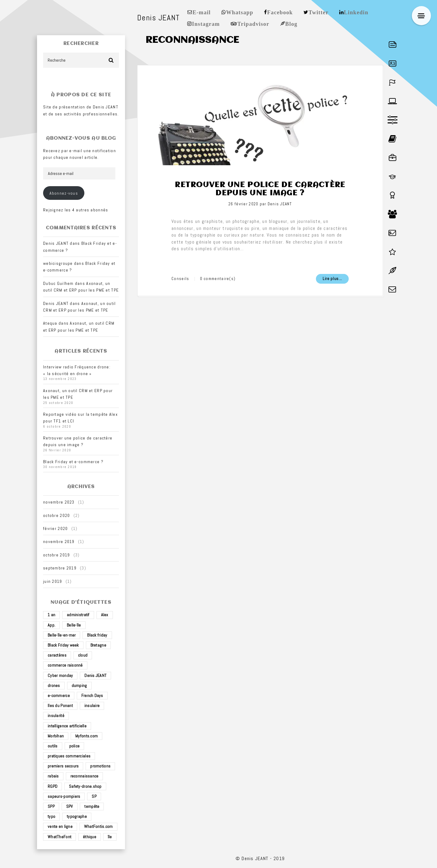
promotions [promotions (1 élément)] (100, 766)
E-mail (202, 12)
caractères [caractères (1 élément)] (57, 655)
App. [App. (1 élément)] (51, 625)
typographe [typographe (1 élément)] (77, 816)
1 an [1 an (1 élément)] (51, 615)
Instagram (206, 23)
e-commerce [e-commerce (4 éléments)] (59, 695)
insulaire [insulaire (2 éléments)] (92, 706)
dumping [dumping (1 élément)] (79, 685)
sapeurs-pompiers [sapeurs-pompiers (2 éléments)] (64, 796)
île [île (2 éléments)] (110, 837)
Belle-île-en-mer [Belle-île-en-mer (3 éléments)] (62, 635)
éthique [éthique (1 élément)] (90, 837)
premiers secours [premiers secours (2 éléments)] (63, 766)
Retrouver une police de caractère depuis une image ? (260, 189)
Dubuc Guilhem (58, 283)
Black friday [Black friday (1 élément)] (97, 635)
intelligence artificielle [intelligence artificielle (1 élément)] (67, 726)
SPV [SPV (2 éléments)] (70, 806)
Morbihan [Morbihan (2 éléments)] (56, 736)
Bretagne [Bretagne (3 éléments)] (98, 645)
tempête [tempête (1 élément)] (92, 806)
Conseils (180, 279)
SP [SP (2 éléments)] (94, 796)
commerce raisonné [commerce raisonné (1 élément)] (65, 665)
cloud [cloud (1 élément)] (83, 655)
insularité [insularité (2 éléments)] (56, 716)
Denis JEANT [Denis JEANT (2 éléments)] (95, 675)
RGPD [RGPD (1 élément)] (53, 786)
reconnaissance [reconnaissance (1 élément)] (85, 776)
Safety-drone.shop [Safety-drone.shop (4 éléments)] (85, 786)
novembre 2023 (59, 502)
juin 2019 (53, 581)
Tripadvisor (253, 23)
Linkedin (356, 12)
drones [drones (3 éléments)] (54, 685)
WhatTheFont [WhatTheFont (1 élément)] (59, 837)
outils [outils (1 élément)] (53, 746)
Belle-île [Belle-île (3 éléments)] (74, 625)
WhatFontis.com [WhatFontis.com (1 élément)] (98, 826)
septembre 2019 (60, 568)
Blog (291, 23)
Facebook (280, 12)
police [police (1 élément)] (75, 746)
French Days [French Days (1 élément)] (92, 695)
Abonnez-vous (64, 193)
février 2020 (55, 528)
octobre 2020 (56, 515)
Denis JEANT (280, 204)
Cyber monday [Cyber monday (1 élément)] (60, 675)
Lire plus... (332, 279)
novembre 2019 (59, 542)
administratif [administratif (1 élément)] (78, 615)
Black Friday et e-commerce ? (73, 462)
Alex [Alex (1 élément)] (105, 615)
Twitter (319, 12)
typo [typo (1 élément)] (51, 816)
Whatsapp (240, 12)
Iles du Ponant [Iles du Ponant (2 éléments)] (60, 706)
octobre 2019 (56, 555)
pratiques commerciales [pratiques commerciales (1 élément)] (69, 756)
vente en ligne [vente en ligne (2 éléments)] (60, 826)
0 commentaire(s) (218, 279)
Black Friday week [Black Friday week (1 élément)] (63, 645)
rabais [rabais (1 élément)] (53, 776)
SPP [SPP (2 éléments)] (51, 806)
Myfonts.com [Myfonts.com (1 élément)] (86, 736)
